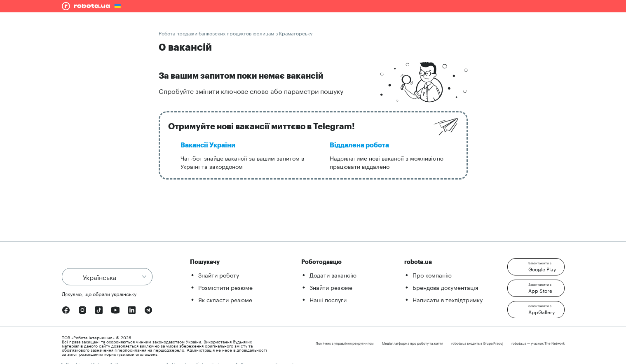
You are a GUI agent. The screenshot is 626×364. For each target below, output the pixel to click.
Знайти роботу (219, 275)
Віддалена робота (359, 145)
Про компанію (432, 275)
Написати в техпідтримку (448, 299)
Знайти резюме (331, 287)
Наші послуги (328, 299)
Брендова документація (445, 287)
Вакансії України (208, 145)
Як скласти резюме (225, 299)
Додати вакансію (333, 275)
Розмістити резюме (225, 287)
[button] (536, 267)
